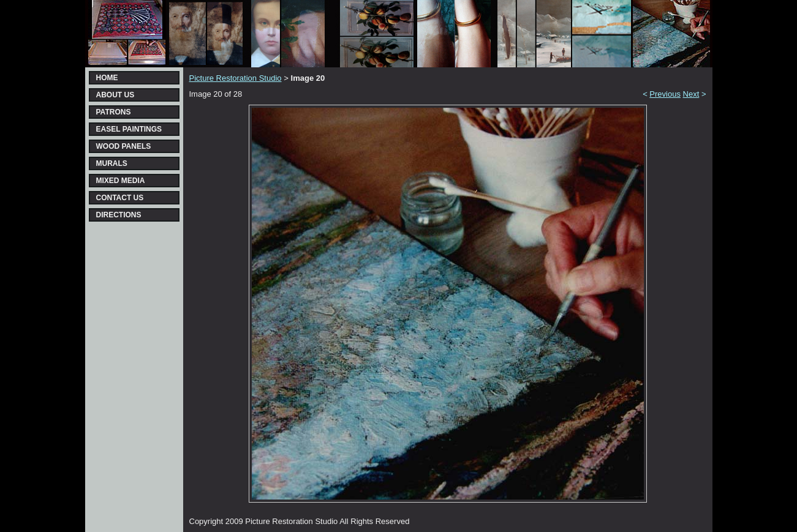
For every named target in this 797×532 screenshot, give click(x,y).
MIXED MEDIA (121, 181)
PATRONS (114, 112)
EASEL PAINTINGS (129, 129)
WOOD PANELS (124, 146)
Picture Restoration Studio (236, 78)
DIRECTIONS (119, 215)
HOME (107, 78)
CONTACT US (120, 198)
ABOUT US (115, 95)
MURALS (112, 163)
